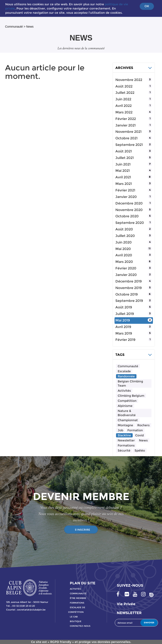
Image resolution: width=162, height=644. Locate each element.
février (126, 119)
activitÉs (75, 589)
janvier (126, 125)
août (124, 86)
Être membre (78, 598)
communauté (78, 594)
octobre (126, 138)
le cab (74, 617)
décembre (129, 203)
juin (123, 99)
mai (123, 171)
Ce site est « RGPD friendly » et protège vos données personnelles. (81, 642)
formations (77, 603)
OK (147, 6)
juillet (125, 93)
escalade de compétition (77, 610)
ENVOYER (149, 623)
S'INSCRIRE (82, 530)
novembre (129, 80)
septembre (129, 145)
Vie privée (126, 604)
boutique (76, 621)
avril (124, 106)
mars (124, 112)
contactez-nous (80, 626)
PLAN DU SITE (83, 583)
